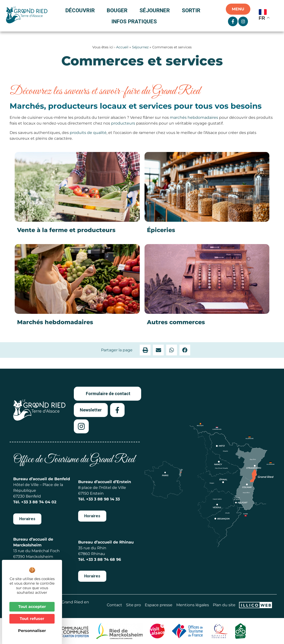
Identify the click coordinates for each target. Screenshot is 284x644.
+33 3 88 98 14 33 (103, 499)
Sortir (192, 10)
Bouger (118, 10)
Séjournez (140, 47)
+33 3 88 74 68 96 (104, 559)
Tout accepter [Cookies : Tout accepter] (32, 607)
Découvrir (81, 10)
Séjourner (156, 10)
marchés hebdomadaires (194, 117)
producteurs (123, 123)
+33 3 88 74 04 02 (39, 502)
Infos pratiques (134, 21)
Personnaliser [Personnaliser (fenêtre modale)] (32, 631)
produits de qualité (88, 133)
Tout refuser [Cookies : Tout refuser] (32, 619)
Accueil (122, 47)
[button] (145, 350)
